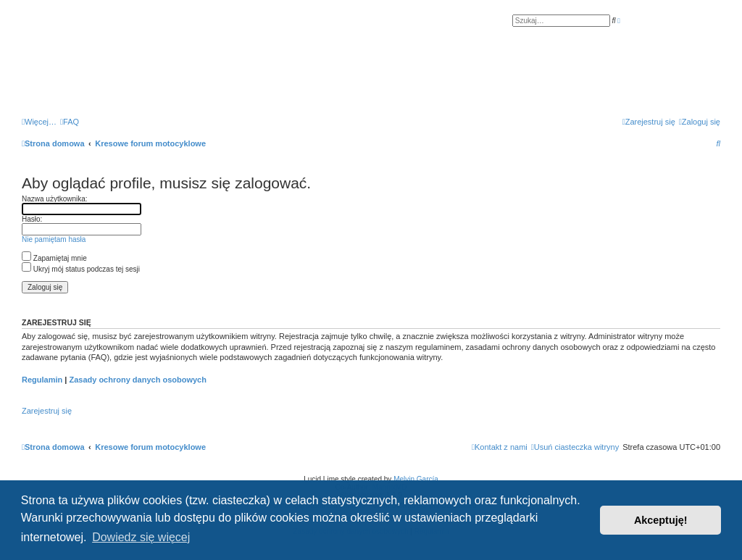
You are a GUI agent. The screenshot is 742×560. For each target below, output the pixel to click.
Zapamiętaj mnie (54, 258)
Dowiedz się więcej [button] (141, 537)
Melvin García (416, 479)
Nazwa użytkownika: (55, 199)
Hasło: (32, 219)
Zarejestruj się (47, 411)
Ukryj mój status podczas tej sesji (81, 269)
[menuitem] (70, 122)
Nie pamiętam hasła (54, 239)
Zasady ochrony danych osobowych (138, 380)
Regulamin (42, 380)
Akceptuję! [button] (661, 520)
